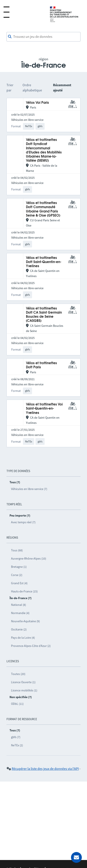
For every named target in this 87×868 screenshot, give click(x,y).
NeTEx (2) (17, 745)
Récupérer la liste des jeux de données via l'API (45, 769)
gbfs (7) (16, 737)
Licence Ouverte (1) (23, 682)
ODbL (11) (17, 704)
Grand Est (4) (19, 583)
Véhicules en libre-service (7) (29, 489)
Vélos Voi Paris (37, 103)
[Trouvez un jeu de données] (43, 37)
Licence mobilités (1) (24, 690)
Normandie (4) (20, 613)
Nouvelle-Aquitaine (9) (25, 621)
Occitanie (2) (19, 629)
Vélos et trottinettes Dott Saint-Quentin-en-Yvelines (44, 262)
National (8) (19, 605)
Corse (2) (17, 575)
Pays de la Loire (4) (23, 638)
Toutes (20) (18, 674)
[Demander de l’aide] (76, 857)
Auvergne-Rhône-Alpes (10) (29, 558)
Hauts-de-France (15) (24, 591)
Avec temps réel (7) (23, 522)
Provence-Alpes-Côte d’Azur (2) (31, 646)
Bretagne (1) (19, 567)
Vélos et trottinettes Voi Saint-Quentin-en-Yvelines (44, 409)
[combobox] (43, 37)
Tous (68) (17, 550)
